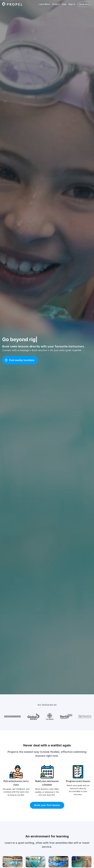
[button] (20, 360)
